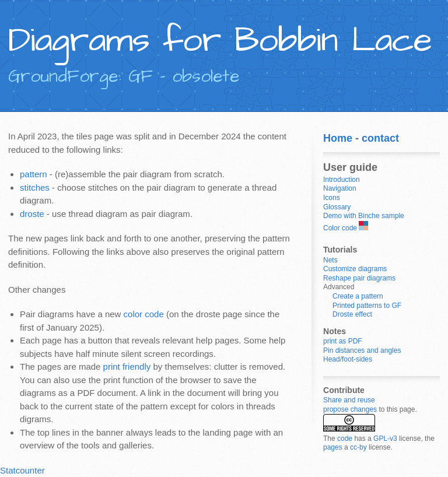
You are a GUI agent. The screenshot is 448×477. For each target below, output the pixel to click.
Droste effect (352, 314)
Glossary (337, 207)
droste (32, 214)
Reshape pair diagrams (359, 278)
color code (144, 314)
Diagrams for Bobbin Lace (220, 41)
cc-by (358, 447)
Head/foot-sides (348, 359)
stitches (35, 187)
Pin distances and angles (362, 350)
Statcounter (22, 470)
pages (333, 447)
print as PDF (343, 341)
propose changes (350, 409)
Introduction (342, 180)
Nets (330, 260)
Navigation (340, 188)
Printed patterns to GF (367, 306)
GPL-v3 (385, 439)
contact (380, 138)
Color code (340, 228)
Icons (332, 198)
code (345, 439)
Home (338, 138)
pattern (34, 174)
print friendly (127, 366)
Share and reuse (349, 400)
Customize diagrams (355, 269)
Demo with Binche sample (364, 216)
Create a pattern (358, 296)
